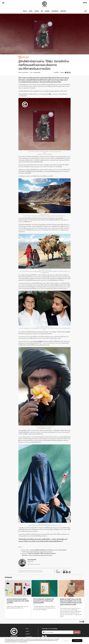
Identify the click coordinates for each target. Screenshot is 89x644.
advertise (28, 634)
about (27, 629)
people (47, 11)
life (42, 11)
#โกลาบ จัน (37, 572)
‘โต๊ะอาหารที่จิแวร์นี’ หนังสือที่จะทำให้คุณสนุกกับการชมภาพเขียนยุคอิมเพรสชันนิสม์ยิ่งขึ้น (44, 601)
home (25, 11)
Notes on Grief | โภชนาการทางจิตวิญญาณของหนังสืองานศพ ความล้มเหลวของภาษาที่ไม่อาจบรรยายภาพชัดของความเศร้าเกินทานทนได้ (71, 602)
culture (37, 11)
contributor (55, 11)
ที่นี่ (27, 642)
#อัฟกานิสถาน (26, 572)
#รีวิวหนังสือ (21, 572)
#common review (30, 571)
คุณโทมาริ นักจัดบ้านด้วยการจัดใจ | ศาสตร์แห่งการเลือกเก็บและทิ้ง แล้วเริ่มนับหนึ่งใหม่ (17, 601)
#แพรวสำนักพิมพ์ (32, 572)
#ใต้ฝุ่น (41, 572)
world (31, 11)
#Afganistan (22, 571)
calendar (63, 11)
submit (77, 632)
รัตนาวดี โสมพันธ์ (25, 72)
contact (27, 631)
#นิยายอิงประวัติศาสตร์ (39, 571)
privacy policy (29, 637)
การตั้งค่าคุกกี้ (66, 641)
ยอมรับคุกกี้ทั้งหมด (77, 641)
